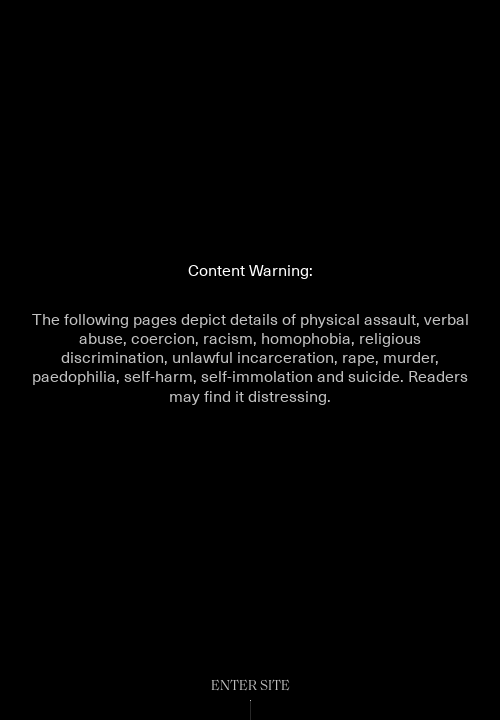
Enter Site (250, 686)
